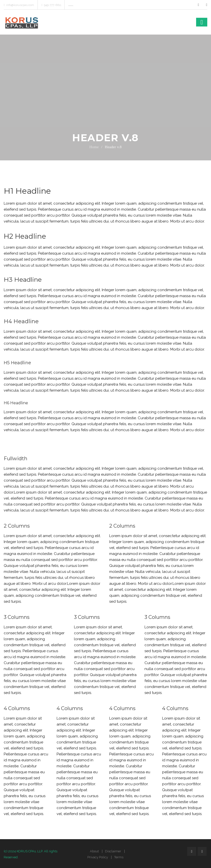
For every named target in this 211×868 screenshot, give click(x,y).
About (94, 851)
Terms (119, 857)
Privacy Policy (98, 857)
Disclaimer (113, 851)
